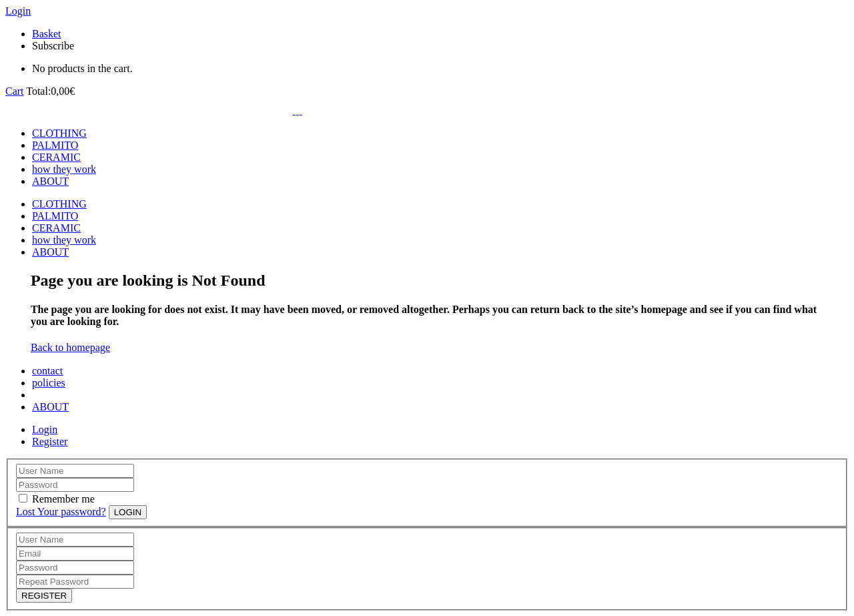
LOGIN (128, 512)
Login (18, 11)
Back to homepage (70, 347)
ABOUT (50, 407)
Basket (47, 34)
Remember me (63, 499)
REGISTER (44, 596)
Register (50, 441)
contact (47, 371)
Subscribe (53, 46)
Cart (15, 91)
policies (49, 383)
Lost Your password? (61, 512)
